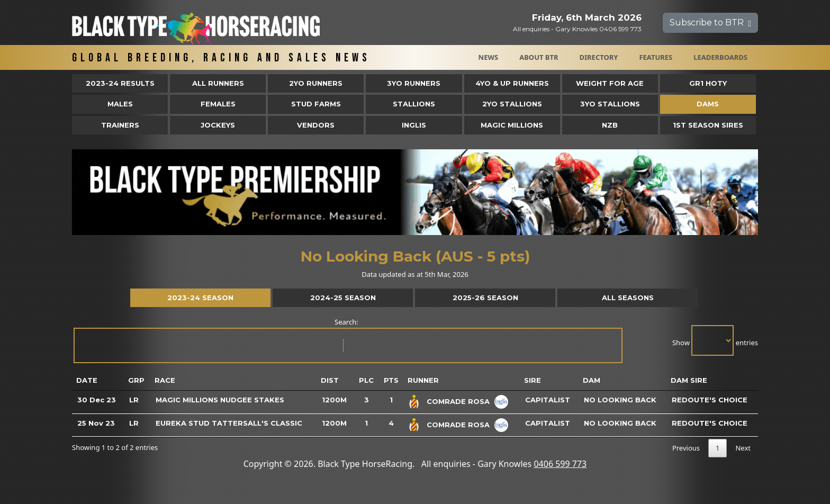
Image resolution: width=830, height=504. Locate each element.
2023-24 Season (200, 298)
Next (743, 448)
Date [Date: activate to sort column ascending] (87, 380)
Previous (686, 448)
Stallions (414, 104)
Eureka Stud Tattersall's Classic (229, 423)
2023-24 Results (120, 83)
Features (656, 57)
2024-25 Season (343, 298)
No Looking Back (620, 400)
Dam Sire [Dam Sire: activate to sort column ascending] (689, 380)
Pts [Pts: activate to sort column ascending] (391, 380)
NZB (610, 125)
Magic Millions (512, 125)
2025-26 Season (485, 298)
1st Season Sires (708, 125)
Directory (599, 57)
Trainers (120, 125)
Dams (708, 104)
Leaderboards (720, 57)
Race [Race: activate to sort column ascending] (165, 380)
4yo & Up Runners (512, 83)
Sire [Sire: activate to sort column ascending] (533, 380)
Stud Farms (316, 104)
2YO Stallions (512, 104)
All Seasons (628, 298)
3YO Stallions (610, 104)
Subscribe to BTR (710, 22)
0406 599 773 (560, 464)
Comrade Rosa (458, 401)
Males (120, 104)
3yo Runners (414, 83)
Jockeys (218, 125)
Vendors (316, 125)
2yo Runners (316, 83)
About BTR (539, 57)
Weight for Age (610, 83)
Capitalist (548, 400)
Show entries (715, 340)
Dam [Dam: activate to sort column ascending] (592, 380)
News (489, 57)
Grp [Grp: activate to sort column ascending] (136, 380)
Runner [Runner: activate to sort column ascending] (423, 380)
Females (218, 104)
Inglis (414, 125)
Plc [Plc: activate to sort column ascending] (366, 380)
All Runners (218, 83)
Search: (347, 340)
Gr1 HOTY (708, 83)
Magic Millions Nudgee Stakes (220, 400)
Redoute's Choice (710, 400)
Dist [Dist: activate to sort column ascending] (330, 380)
